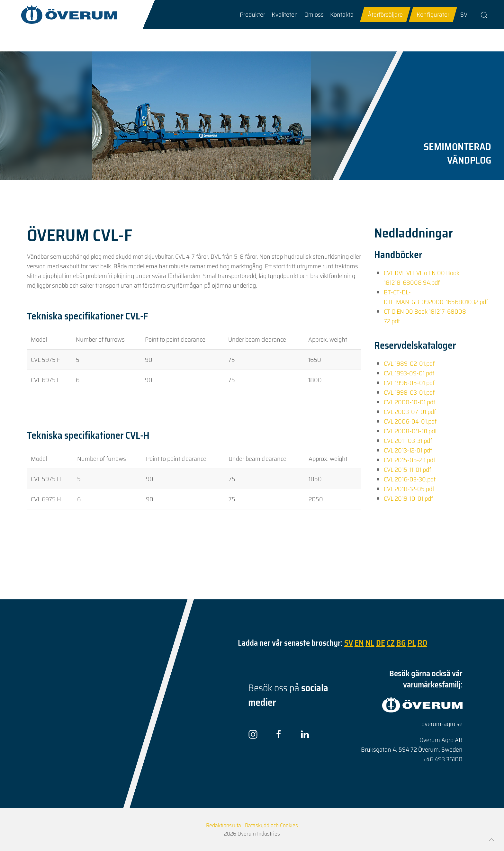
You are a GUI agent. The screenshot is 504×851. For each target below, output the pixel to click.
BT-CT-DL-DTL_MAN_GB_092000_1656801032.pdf (436, 297)
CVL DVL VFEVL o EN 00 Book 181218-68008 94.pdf (422, 278)
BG (401, 643)
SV (349, 643)
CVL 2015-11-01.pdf (407, 470)
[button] (252, 14)
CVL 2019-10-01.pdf (408, 498)
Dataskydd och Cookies (271, 825)
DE (381, 643)
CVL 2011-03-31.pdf (408, 441)
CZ (391, 643)
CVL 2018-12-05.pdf (409, 489)
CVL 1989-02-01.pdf (409, 363)
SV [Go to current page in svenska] (464, 14)
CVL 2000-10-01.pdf (410, 402)
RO (422, 643)
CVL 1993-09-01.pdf (409, 373)
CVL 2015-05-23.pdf (410, 460)
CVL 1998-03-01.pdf (409, 392)
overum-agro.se (442, 724)
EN (359, 643)
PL (412, 643)
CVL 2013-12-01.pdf (408, 450)
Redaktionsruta (224, 825)
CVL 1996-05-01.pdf (409, 383)
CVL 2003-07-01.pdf (410, 412)
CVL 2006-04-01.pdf (410, 421)
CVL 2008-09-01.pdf (410, 431)
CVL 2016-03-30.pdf (410, 479)
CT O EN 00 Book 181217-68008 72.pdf (425, 316)
